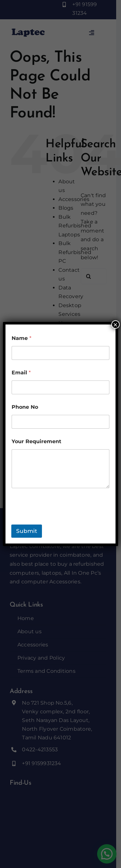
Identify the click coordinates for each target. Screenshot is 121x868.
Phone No (25, 407)
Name (21, 338)
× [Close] (116, 324)
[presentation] (60, 520)
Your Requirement (36, 441)
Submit (27, 531)
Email (21, 373)
